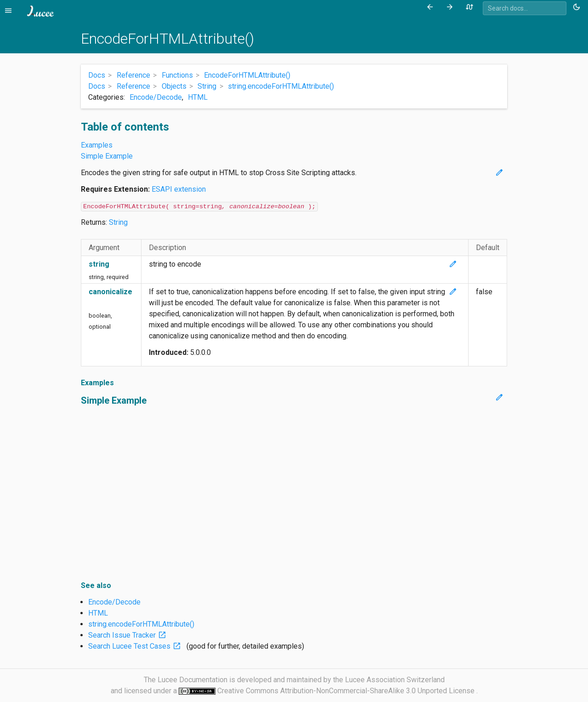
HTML (198, 97)
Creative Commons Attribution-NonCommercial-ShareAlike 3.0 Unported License (347, 691)
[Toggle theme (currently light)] (578, 7)
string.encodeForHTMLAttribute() (141, 624)
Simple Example (107, 156)
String (118, 222)
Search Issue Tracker (129, 635)
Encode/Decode (156, 97)
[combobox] (525, 8)
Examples (97, 145)
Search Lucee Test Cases (136, 646)
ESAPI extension (179, 189)
